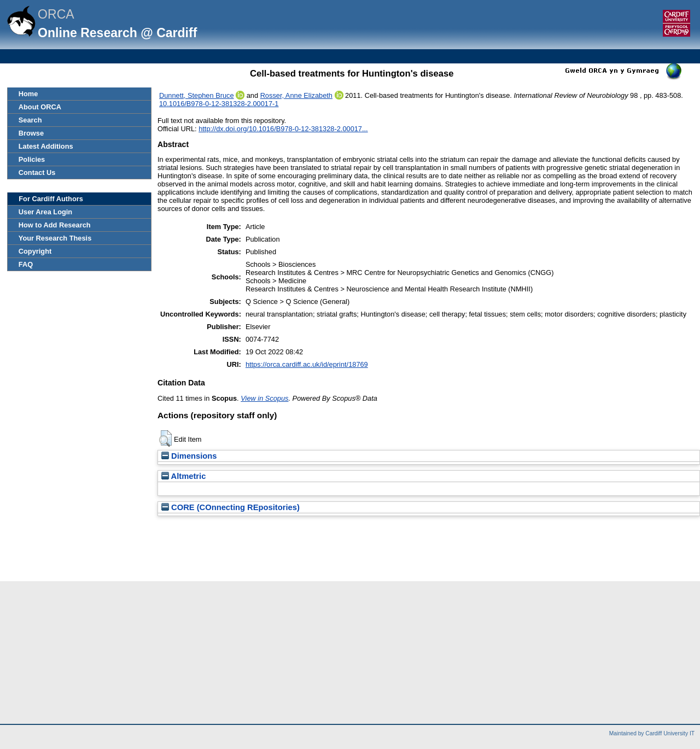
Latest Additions (46, 146)
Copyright (35, 251)
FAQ (26, 264)
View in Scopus (264, 398)
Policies (32, 159)
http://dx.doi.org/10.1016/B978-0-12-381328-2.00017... (283, 129)
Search (30, 120)
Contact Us (37, 172)
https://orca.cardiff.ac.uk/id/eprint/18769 (307, 364)
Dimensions (189, 456)
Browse (31, 133)
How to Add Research (55, 225)
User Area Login (45, 212)
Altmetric (183, 476)
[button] (165, 438)
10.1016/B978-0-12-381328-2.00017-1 (219, 104)
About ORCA (40, 107)
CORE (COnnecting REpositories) (231, 507)
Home (28, 94)
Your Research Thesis (55, 238)
